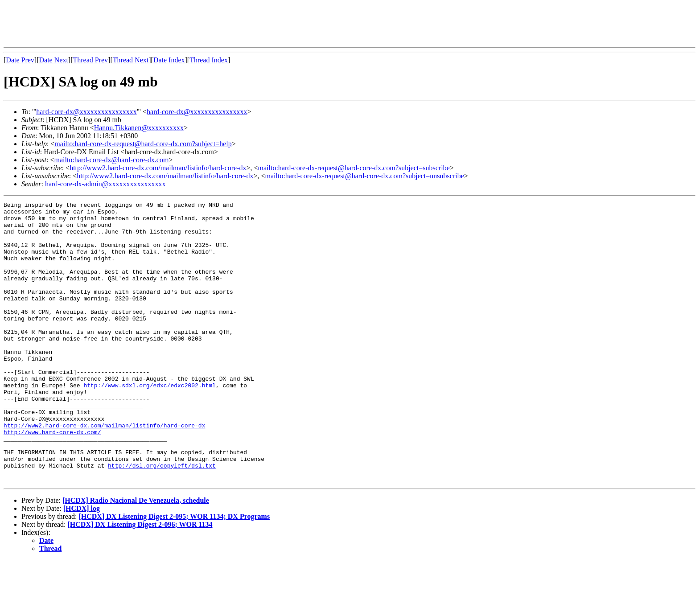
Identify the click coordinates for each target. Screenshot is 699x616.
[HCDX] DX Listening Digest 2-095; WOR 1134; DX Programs (174, 573)
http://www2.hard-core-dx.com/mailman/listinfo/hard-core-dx (158, 168)
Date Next (54, 60)
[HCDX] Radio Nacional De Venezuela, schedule (136, 556)
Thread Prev (90, 60)
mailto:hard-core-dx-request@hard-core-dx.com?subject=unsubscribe (365, 176)
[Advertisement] (166, 24)
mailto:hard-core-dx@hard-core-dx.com (111, 160)
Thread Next (131, 60)
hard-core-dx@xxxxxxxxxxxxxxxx (86, 112)
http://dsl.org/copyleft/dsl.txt (162, 519)
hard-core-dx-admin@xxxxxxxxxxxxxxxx (105, 184)
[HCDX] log (82, 565)
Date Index (169, 60)
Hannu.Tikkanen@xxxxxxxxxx (139, 128)
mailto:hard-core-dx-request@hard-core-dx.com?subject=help (143, 144)
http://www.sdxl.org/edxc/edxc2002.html (149, 423)
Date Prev (20, 60)
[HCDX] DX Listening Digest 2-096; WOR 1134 (140, 581)
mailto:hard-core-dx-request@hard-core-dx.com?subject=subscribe (354, 168)
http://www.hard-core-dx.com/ (52, 479)
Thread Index (209, 60)
